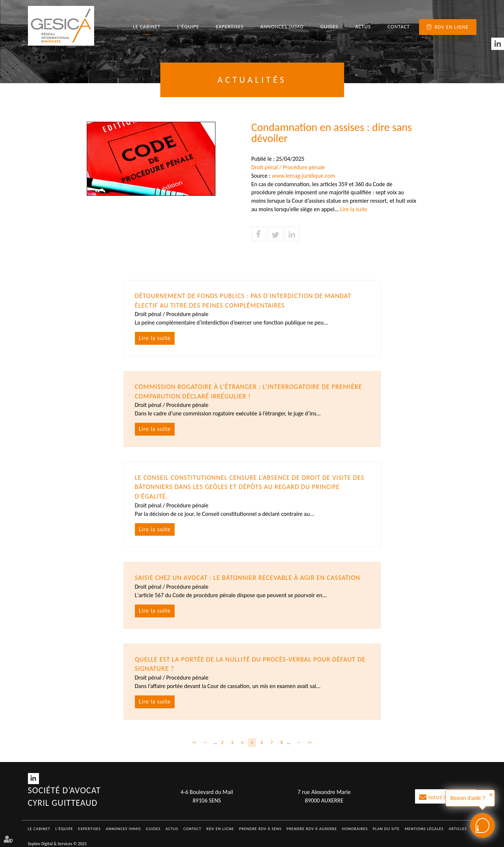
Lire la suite (354, 209)
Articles (458, 829)
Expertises (230, 27)
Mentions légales (424, 829)
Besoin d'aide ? (468, 798)
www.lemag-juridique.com (303, 176)
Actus (363, 27)
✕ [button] (491, 795)
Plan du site (386, 829)
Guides (329, 27)
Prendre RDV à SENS (260, 829)
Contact (399, 27)
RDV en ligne (451, 27)
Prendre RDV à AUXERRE (312, 829)
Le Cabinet (147, 27)
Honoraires (355, 829)
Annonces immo (282, 27)
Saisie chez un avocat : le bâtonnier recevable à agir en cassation (248, 578)
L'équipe (188, 27)
